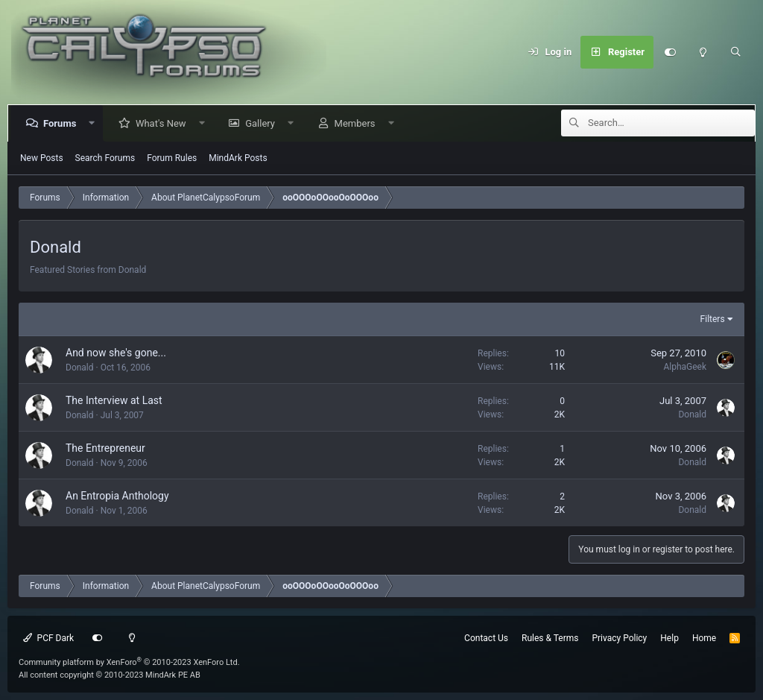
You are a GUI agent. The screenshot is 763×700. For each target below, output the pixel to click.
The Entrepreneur (105, 448)
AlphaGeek (685, 367)
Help (669, 638)
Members (358, 123)
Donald (80, 368)
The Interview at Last (114, 400)
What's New (164, 123)
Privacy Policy (619, 638)
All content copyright (110, 675)
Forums (63, 123)
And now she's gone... (116, 353)
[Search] (735, 52)
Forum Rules (172, 158)
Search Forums (105, 158)
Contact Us (486, 638)
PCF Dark (48, 638)
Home (704, 638)
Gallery (263, 123)
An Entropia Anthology (117, 496)
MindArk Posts (238, 158)
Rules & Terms (550, 638)
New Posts (42, 158)
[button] (95, 123)
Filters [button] (713, 319)
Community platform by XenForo (129, 662)
